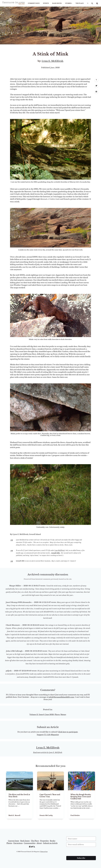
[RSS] (34, 847)
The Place (80, 3)
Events (46, 3)
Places (57, 715)
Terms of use (44, 852)
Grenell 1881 (56, 553)
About (39, 843)
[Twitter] (96, 86)
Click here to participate (68, 732)
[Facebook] (96, 92)
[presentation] (81, 852)
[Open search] (92, 3)
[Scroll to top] (96, 80)
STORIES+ (69, 3)
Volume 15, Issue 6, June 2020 (42, 715)
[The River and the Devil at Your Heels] (19, 804)
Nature (63, 715)
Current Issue (34, 3)
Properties (44, 841)
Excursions (18, 843)
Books (53, 841)
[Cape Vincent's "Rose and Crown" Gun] (51, 804)
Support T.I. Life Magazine (48, 735)
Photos (9, 843)
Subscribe (81, 858)
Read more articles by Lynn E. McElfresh (48, 752)
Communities (30, 843)
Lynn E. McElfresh (53, 61)
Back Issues (57, 3)
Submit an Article (50, 843)
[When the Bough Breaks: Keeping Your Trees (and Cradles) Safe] (82, 804)
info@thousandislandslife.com (61, 697)
